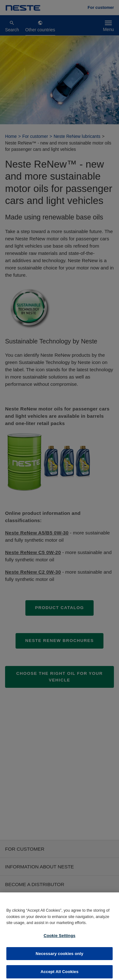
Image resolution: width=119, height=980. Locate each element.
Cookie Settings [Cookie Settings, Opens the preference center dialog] (59, 939)
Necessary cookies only (59, 957)
